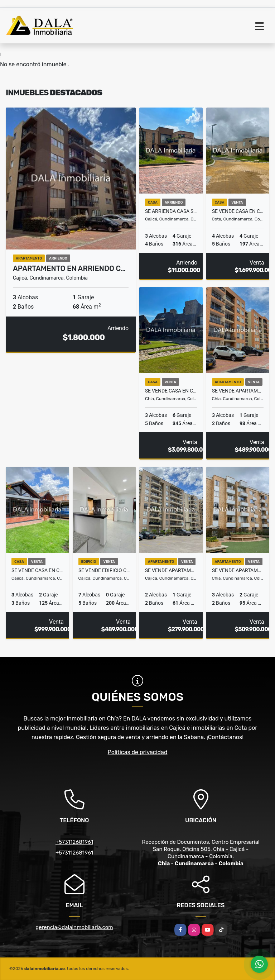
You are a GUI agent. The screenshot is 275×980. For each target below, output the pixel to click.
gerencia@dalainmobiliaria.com (74, 927)
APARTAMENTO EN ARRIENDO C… (69, 268)
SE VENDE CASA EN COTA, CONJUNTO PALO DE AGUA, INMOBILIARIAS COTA (238, 211)
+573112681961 (74, 842)
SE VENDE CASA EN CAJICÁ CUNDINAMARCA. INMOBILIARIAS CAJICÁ (37, 570)
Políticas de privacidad (138, 752)
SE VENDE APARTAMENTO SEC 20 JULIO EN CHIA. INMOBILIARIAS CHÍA (238, 391)
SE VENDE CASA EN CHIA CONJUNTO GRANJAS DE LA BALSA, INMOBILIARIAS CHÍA (171, 391)
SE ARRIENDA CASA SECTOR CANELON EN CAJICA (171, 211)
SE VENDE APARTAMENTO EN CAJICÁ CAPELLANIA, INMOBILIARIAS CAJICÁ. (171, 570)
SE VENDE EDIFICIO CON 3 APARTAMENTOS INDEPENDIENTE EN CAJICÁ (104, 570)
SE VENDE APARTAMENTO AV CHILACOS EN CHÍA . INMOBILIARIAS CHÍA (238, 570)
